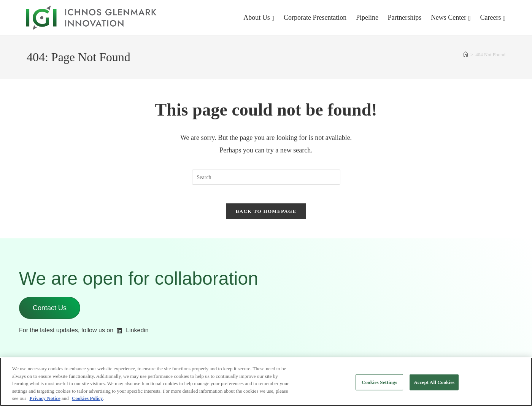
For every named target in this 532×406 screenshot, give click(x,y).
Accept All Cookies (434, 382)
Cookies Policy (87, 398)
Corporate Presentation (315, 17)
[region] (266, 382)
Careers (490, 17)
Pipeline (367, 17)
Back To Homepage (266, 216)
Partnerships (404, 17)
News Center (449, 17)
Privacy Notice (45, 398)
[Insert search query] (266, 177)
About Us (257, 17)
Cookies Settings (379, 382)
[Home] (466, 55)
